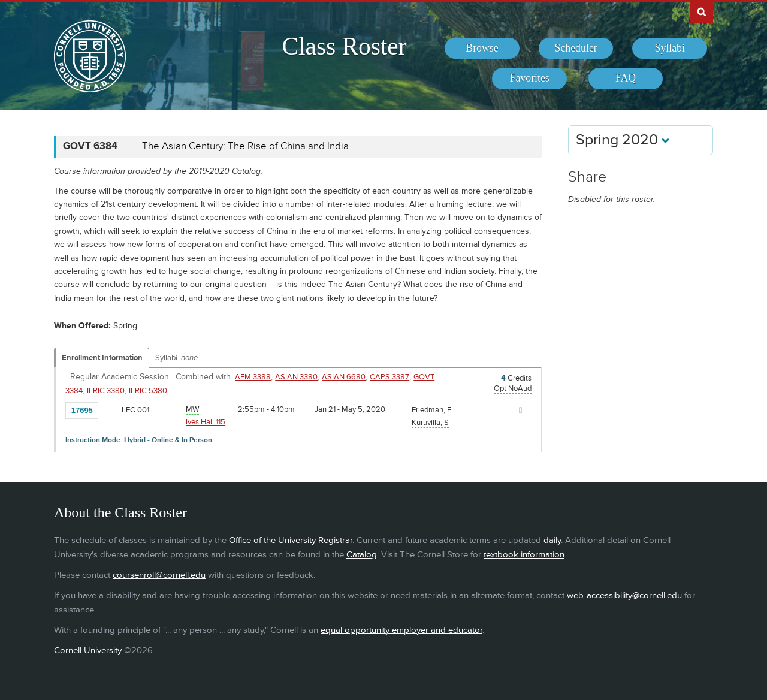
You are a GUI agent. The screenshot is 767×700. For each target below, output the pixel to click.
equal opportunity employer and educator (401, 630)
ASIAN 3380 (296, 377)
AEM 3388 (253, 377)
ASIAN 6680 (344, 377)
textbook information (524, 555)
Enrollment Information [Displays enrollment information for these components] (102, 358)
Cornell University (88, 651)
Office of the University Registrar (291, 540)
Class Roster (344, 46)
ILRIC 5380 (148, 391)
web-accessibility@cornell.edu (624, 595)
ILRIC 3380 (106, 391)
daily (552, 540)
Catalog (362, 555)
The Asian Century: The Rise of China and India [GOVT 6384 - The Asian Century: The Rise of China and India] (245, 146)
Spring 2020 (623, 140)
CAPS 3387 (389, 377)
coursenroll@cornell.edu (159, 575)
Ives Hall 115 (206, 422)
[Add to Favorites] (110, 409)
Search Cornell (702, 11)
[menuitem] (482, 49)
